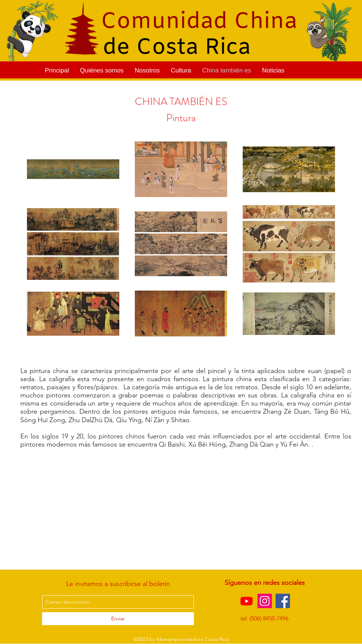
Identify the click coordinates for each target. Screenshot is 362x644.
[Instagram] (265, 601)
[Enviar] (118, 619)
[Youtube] (247, 601)
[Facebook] (283, 601)
